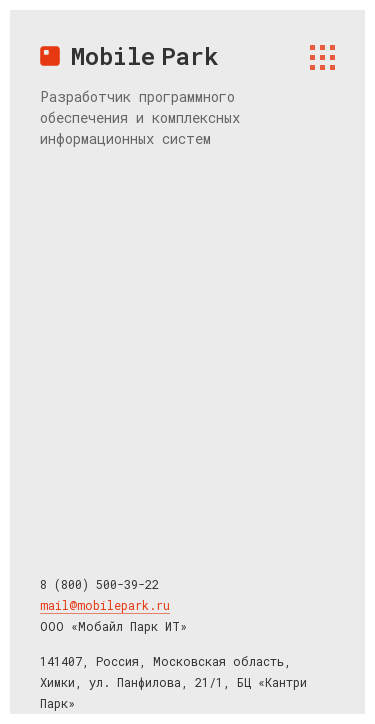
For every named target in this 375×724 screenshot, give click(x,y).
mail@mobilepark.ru (105, 605)
